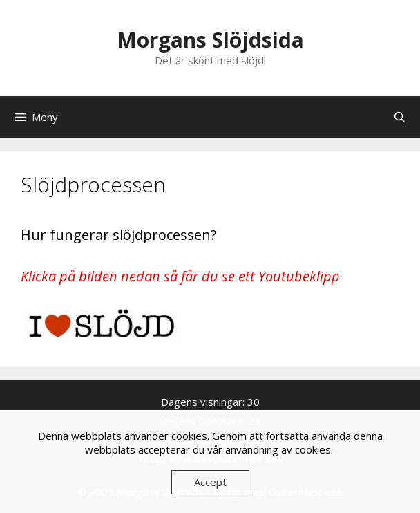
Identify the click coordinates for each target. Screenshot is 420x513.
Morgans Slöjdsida (210, 40)
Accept (210, 482)
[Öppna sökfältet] (400, 117)
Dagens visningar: (204, 402)
